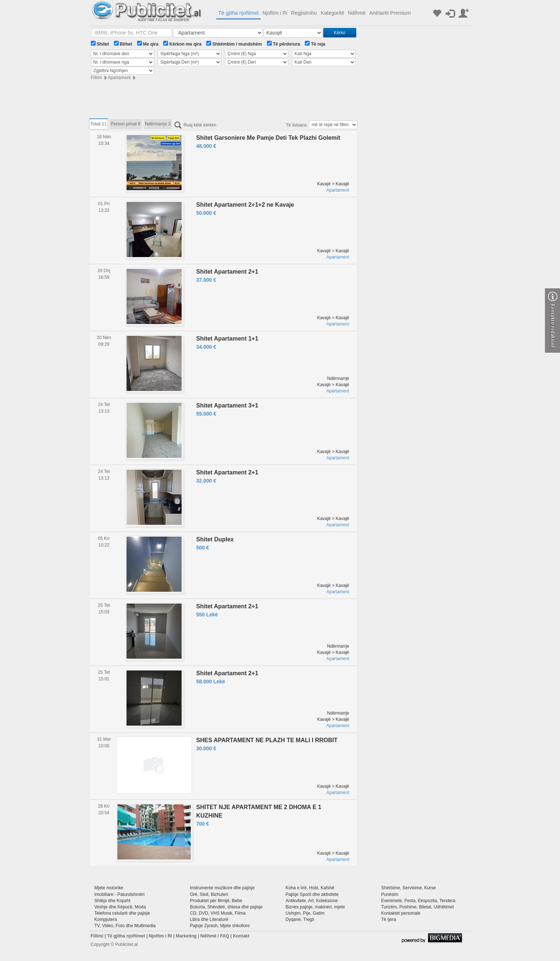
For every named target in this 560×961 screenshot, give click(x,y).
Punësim (390, 894)
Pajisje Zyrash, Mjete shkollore (220, 926)
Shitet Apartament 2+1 (227, 272)
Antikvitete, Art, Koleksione (312, 901)
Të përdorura (283, 44)
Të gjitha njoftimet (238, 13)
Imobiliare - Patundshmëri (120, 894)
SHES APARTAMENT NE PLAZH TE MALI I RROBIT (267, 740)
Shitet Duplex (215, 539)
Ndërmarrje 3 (158, 124)
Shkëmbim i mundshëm (234, 44)
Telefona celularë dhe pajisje (122, 913)
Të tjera (389, 919)
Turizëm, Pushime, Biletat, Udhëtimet (418, 907)
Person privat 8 (126, 124)
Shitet (100, 44)
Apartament (119, 78)
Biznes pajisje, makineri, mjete (315, 907)
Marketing (186, 936)
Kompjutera (106, 919)
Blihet (123, 44)
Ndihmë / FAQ (215, 936)
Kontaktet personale (401, 913)
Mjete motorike (109, 888)
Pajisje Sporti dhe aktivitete (312, 894)
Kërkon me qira (182, 44)
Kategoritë (332, 13)
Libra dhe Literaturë (209, 919)
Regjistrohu (304, 13)
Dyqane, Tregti (300, 919)
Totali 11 (99, 124)
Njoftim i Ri (275, 13)
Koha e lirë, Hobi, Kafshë (310, 888)
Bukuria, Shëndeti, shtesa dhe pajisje (226, 907)
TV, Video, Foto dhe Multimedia (125, 926)
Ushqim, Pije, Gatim (305, 913)
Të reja (315, 44)
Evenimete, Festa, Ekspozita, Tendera (418, 901)
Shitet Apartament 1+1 (227, 339)
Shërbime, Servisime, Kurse (409, 888)
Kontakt (241, 936)
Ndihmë (357, 13)
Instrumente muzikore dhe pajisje (222, 888)
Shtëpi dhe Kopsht (113, 901)
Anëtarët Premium (390, 13)
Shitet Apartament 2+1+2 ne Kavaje (245, 205)
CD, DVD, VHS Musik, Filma (218, 913)
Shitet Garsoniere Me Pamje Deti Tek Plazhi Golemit (268, 138)
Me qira (148, 44)
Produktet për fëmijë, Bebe (216, 901)
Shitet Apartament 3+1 (227, 405)
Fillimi (97, 78)
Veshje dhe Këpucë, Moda (120, 907)
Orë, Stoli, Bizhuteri (209, 894)
